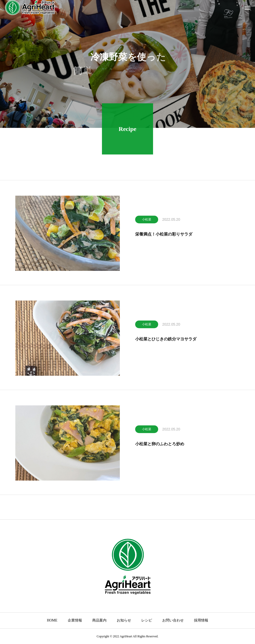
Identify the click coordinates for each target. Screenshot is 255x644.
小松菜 (147, 221)
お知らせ (124, 620)
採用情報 (201, 620)
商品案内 (99, 620)
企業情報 (75, 620)
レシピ (147, 620)
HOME (52, 620)
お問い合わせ (173, 620)
